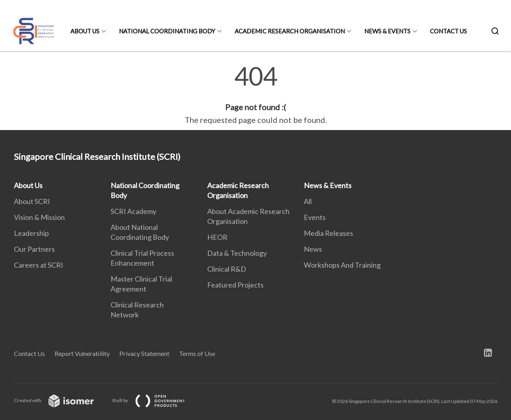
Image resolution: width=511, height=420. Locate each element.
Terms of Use (197, 353)
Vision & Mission (39, 217)
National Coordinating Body (167, 31)
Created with (60, 400)
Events (315, 217)
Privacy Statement (144, 353)
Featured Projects (235, 285)
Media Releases (328, 233)
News (313, 249)
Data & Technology (237, 253)
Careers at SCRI (39, 265)
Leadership (31, 233)
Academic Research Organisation (290, 31)
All (308, 201)
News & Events (387, 31)
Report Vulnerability (82, 353)
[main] (255, 95)
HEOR (217, 237)
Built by (155, 400)
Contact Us (448, 31)
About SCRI (32, 201)
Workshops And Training (342, 265)
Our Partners (34, 249)
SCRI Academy (133, 211)
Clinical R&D (227, 269)
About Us (85, 31)
